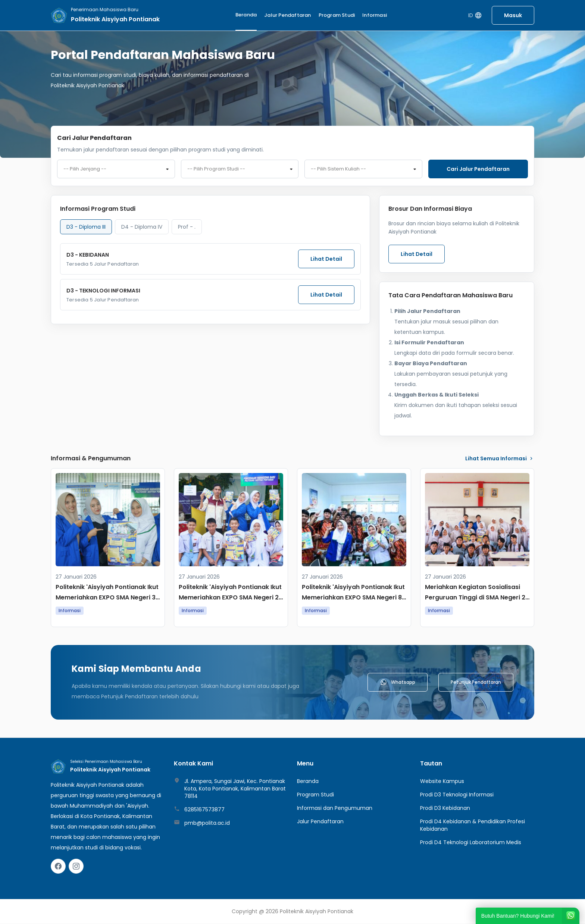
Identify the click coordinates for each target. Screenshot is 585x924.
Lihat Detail (326, 260)
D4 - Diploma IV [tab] (142, 228)
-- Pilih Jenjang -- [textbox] (85, 169)
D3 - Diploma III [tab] (86, 228)
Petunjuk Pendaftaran (476, 683)
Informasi (375, 15)
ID (475, 15)
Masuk (513, 15)
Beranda (246, 15)
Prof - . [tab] (187, 228)
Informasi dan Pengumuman (335, 809)
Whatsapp (398, 683)
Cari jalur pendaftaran (478, 169)
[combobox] (116, 169)
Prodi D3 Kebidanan (445, 809)
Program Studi (337, 15)
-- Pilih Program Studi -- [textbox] (216, 169)
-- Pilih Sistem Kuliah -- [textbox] (338, 169)
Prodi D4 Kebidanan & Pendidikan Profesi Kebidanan (473, 826)
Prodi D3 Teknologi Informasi (457, 795)
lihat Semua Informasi (500, 459)
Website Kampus (442, 782)
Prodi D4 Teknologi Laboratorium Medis (471, 843)
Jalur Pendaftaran (287, 15)
